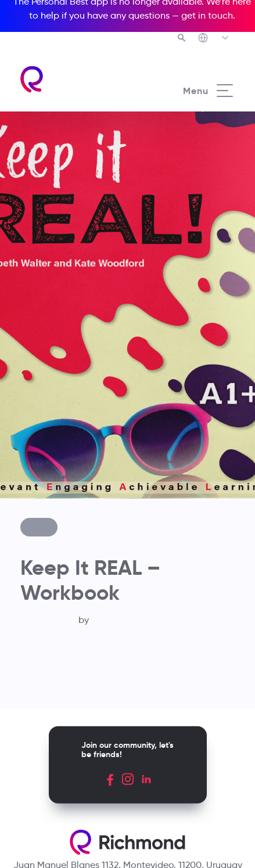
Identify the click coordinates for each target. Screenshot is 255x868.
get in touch (207, 15)
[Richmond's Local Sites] (214, 39)
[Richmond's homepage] (73, 79)
